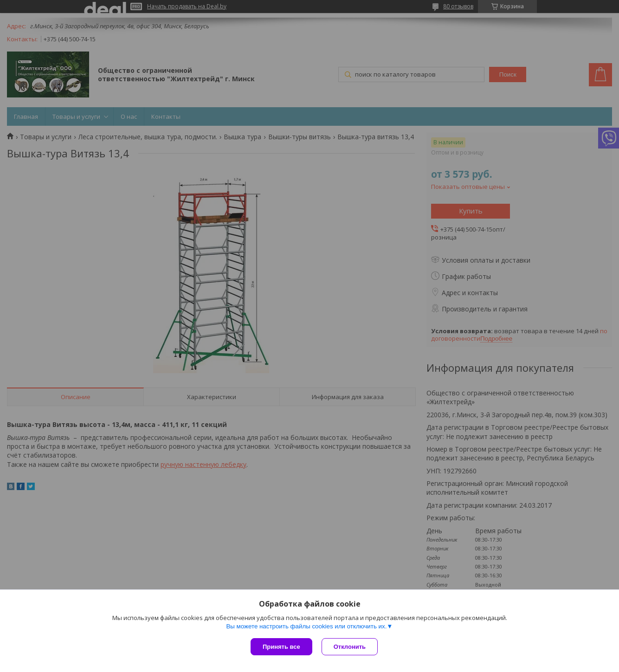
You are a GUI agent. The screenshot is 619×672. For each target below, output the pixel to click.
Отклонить (350, 647)
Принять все (281, 647)
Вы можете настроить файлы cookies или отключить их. (306, 626)
